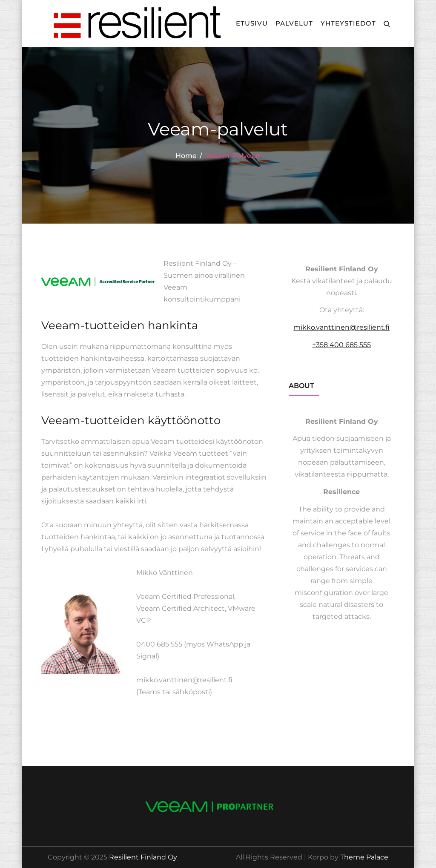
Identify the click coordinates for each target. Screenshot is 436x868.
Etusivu (252, 23)
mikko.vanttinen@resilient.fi (341, 327)
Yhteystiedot (348, 23)
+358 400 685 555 (341, 345)
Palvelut (294, 23)
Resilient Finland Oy (143, 857)
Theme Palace (364, 857)
